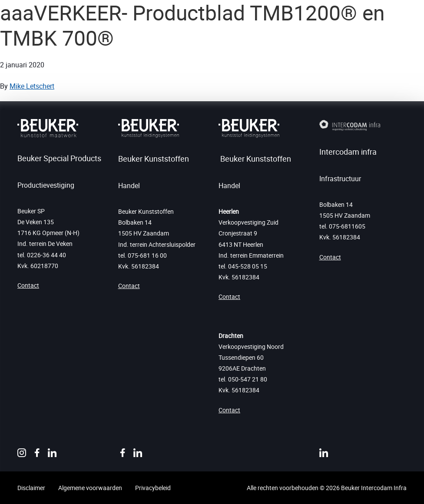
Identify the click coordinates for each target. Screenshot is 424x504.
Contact (28, 285)
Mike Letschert (32, 86)
